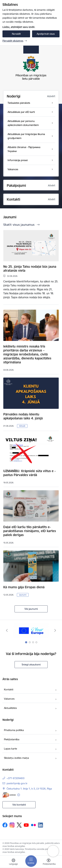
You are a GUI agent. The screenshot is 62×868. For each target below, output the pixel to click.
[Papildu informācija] (19, 795)
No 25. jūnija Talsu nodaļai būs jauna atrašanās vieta (30, 269)
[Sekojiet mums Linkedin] (41, 825)
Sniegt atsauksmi (31, 665)
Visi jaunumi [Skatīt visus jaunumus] (31, 609)
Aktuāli (22, 426)
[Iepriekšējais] (7, 630)
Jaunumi (23, 595)
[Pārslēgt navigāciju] (31, 861)
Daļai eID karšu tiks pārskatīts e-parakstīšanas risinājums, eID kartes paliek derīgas (30, 531)
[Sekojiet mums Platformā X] (19, 825)
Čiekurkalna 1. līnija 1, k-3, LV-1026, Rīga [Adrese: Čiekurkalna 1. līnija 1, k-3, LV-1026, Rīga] (29, 789)
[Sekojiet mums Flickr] (33, 825)
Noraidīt (16, 34)
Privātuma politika (14, 730)
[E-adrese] (9, 795)
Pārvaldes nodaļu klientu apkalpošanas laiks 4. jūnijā (23, 416)
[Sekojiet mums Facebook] (5, 825)
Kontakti (9, 689)
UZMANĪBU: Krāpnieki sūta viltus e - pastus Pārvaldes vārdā (29, 473)
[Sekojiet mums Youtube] (26, 825)
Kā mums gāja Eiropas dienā (24, 587)
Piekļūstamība (12, 739)
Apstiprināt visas (46, 34)
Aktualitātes (10, 708)
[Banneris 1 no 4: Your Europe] (31, 630)
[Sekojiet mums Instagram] (12, 825)
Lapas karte (10, 749)
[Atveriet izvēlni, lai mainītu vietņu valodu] (13, 862)
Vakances (9, 699)
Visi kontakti (19, 805)
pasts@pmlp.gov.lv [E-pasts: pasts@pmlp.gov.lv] (17, 783)
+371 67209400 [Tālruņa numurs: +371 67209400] (16, 778)
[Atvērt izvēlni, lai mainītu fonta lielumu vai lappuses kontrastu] (49, 862)
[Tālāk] (55, 630)
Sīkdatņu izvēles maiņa (16, 758)
